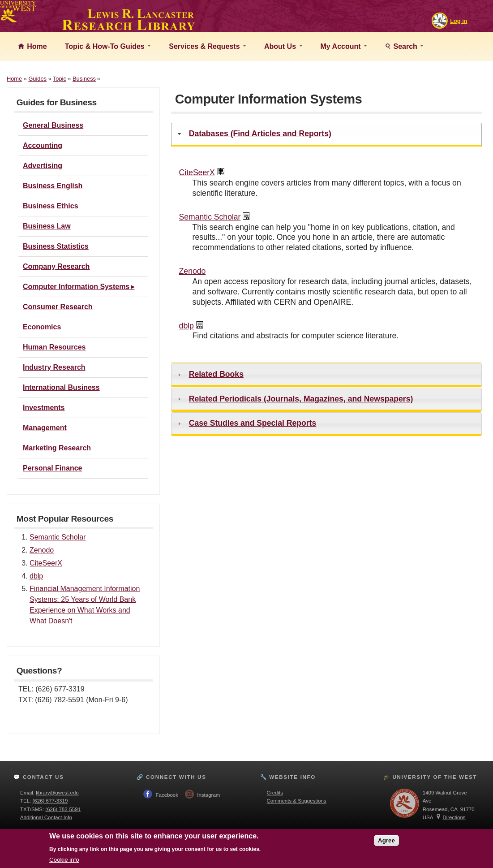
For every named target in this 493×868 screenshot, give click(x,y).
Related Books (216, 374)
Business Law (47, 226)
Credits (275, 793)
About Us (283, 46)
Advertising (43, 166)
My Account (344, 46)
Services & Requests (208, 46)
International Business (61, 387)
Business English (53, 186)
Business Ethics (51, 206)
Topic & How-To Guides (108, 46)
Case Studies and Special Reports (253, 423)
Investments (44, 408)
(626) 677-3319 (50, 801)
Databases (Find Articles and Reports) (260, 134)
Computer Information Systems (76, 287)
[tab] (326, 135)
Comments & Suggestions (297, 801)
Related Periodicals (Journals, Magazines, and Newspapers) (301, 399)
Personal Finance (53, 468)
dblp (36, 576)
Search (407, 46)
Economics (42, 327)
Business (84, 79)
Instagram (208, 795)
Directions (454, 817)
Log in (459, 21)
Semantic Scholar (58, 537)
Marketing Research (57, 448)
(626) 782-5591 (63, 809)
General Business (53, 125)
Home (36, 46)
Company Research (56, 266)
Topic (60, 79)
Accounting (43, 145)
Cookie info (64, 860)
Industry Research (54, 367)
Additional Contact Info (46, 817)
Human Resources (54, 347)
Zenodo (42, 550)
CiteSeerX (46, 563)
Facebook (167, 795)
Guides (37, 79)
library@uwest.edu (57, 793)
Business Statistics (56, 246)
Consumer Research (58, 307)
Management (45, 428)
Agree (386, 840)
